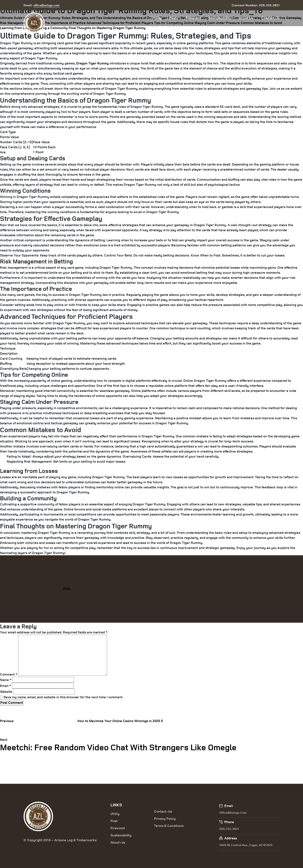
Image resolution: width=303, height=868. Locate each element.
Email (5, 686)
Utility (157, 18)
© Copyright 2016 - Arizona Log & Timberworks (60, 840)
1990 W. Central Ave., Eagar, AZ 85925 (246, 845)
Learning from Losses (17, 28)
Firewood (193, 18)
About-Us (118, 842)
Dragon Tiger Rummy (92, 63)
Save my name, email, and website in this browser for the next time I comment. (63, 697)
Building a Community (51, 28)
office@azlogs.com (233, 813)
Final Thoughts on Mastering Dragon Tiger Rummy (107, 28)
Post (67, 589)
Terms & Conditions (169, 826)
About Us (246, 18)
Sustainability (220, 18)
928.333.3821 (229, 829)
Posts (174, 18)
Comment (9, 674)
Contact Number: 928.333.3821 (256, 5)
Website (6, 692)
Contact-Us (163, 811)
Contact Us (270, 18)
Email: (42, 5)
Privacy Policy (165, 819)
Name (6, 680)
